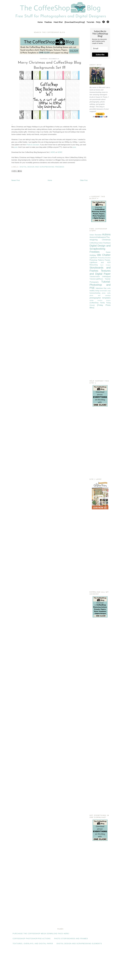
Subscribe (100, 55)
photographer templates (100, 298)
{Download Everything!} (75, 22)
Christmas (106, 240)
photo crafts (106, 293)
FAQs (98, 22)
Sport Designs (105, 265)
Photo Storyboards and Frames (71, 939)
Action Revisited (95, 235)
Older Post (84, 180)
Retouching (94, 265)
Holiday (93, 255)
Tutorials (90, 22)
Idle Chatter (104, 255)
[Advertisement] (100, 161)
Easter (108, 252)
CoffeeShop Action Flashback (100, 243)
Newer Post (16, 180)
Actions (106, 234)
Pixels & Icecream (33, 145)
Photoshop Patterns (97, 260)
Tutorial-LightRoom (96, 279)
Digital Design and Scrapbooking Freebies (42, 167)
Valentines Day (101, 288)
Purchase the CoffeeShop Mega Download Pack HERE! (41, 934)
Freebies (48, 22)
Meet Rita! (58, 22)
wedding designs (104, 300)
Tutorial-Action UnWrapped (100, 277)
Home (40, 22)
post (16, 147)
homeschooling (95, 293)
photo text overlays (100, 295)
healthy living (94, 291)
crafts (109, 288)
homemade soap (105, 291)
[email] (100, 48)
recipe (92, 300)
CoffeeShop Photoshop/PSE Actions (32, 939)
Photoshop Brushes (104, 258)
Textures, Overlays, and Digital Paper (33, 944)
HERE (53, 152)
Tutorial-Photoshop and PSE (100, 285)
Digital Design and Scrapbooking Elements (79, 944)
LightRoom (93, 258)
